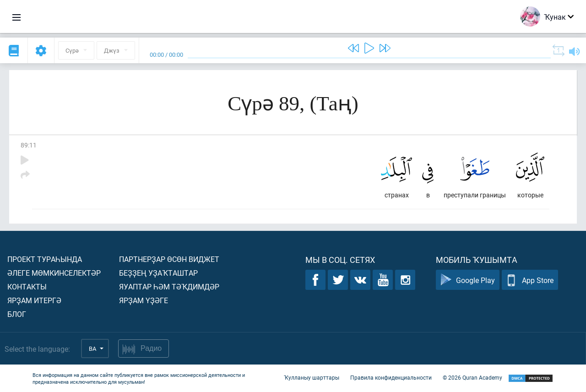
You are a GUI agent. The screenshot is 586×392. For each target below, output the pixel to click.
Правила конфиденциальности (391, 377)
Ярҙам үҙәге (144, 300)
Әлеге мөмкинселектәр (54, 273)
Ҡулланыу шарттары (312, 377)
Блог (17, 314)
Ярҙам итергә (34, 300)
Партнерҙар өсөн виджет (169, 259)
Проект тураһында (45, 259)
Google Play (468, 280)
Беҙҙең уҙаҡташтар (158, 273)
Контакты (27, 286)
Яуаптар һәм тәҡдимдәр (169, 286)
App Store (530, 280)
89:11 (29, 145)
